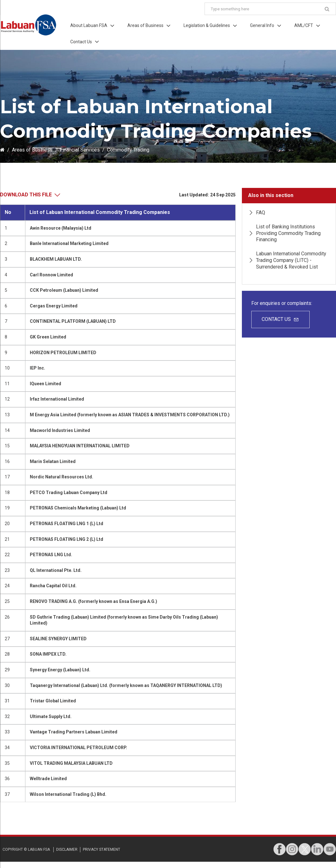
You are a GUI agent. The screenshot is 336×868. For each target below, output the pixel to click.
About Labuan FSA (89, 25)
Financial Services (80, 150)
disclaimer (67, 849)
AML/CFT (304, 25)
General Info (262, 25)
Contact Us (81, 42)
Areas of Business (145, 25)
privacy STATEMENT (101, 849)
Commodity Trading (128, 150)
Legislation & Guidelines (207, 25)
